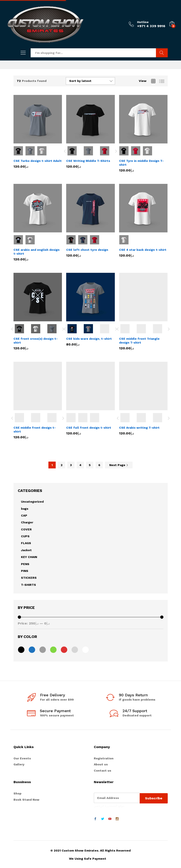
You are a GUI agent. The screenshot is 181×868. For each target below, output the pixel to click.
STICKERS (29, 578)
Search (162, 53)
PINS (25, 571)
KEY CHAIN (29, 557)
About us (101, 764)
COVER (26, 529)
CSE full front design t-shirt (89, 428)
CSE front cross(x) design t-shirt (36, 341)
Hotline (143, 22)
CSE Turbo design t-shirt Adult (38, 161)
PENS (25, 564)
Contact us (102, 771)
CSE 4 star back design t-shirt (143, 250)
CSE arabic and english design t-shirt (37, 252)
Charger (27, 522)
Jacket (26, 550)
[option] (74, 151)
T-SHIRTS (28, 585)
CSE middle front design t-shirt (35, 430)
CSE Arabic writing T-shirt (139, 428)
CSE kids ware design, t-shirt (89, 339)
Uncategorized (32, 502)
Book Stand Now (26, 800)
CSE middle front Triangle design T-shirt (139, 341)
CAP (24, 515)
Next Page (119, 465)
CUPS (25, 536)
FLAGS (26, 543)
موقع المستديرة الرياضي (109, 805)
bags (25, 509)
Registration (104, 758)
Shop (17, 793)
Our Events (22, 758)
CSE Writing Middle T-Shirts (88, 161)
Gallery (19, 764)
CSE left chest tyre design (87, 250)
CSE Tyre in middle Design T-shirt (141, 163)
